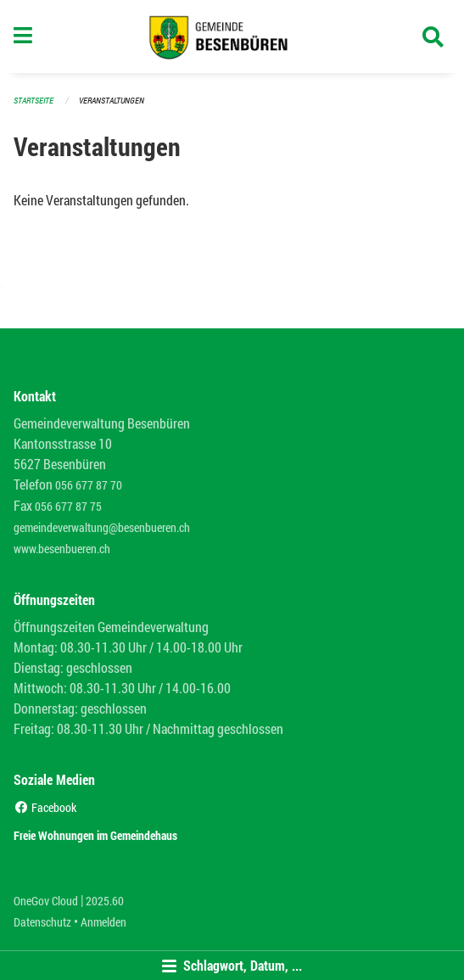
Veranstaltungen (112, 101)
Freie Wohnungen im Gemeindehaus (95, 835)
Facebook (45, 807)
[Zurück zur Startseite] (232, 36)
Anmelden (103, 922)
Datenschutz (42, 922)
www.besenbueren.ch (62, 549)
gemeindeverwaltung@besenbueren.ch (102, 527)
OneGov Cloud (46, 901)
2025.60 (105, 901)
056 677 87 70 (89, 485)
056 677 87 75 (68, 506)
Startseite (34, 101)
